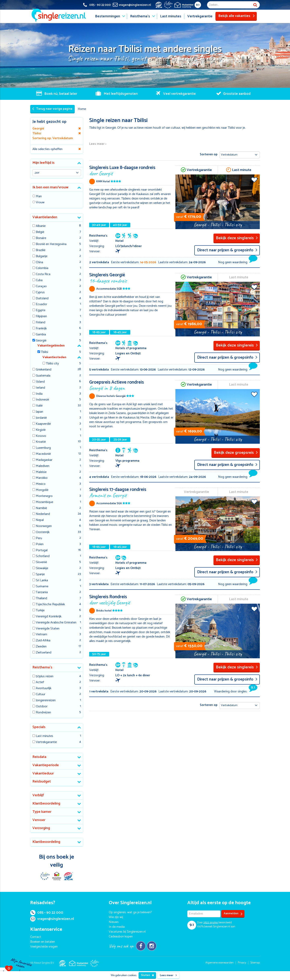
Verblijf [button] (38, 795)
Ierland (40, 388)
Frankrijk (41, 329)
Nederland (43, 514)
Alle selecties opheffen (47, 149)
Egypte (41, 310)
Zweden (41, 647)
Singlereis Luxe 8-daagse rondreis (131, 170)
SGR (68, 876)
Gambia (41, 335)
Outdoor (42, 707)
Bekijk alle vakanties (237, 16)
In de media (117, 927)
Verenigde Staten (48, 629)
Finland (41, 323)
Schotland (43, 556)
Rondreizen (43, 713)
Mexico (41, 484)
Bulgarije (42, 256)
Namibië (41, 508)
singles (211, 923)
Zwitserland (44, 653)
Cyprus (40, 293)
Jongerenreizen (46, 701)
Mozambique (45, 502)
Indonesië (42, 400)
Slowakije (42, 568)
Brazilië (41, 250)
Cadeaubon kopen (121, 937)
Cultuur (41, 695)
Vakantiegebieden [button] (51, 346)
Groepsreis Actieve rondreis (131, 385)
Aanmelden (233, 914)
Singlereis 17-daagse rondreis (131, 492)
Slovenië (41, 562)
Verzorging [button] (41, 828)
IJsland (40, 382)
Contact (36, 937)
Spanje (40, 575)
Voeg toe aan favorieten (254, 180)
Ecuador (41, 304)
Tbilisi (45, 352)
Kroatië (41, 442)
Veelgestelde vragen (44, 947)
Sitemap (255, 963)
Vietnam (41, 635)
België (40, 232)
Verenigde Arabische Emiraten (56, 623)
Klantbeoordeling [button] (46, 804)
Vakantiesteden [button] (54, 357)
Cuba (39, 280)
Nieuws (114, 922)
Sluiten (148, 975)
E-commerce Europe (45, 876)
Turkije (40, 611)
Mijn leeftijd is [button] (43, 163)
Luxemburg (43, 448)
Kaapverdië (43, 424)
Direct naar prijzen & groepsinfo (227, 250)
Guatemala (43, 376)
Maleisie (41, 472)
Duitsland (42, 299)
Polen (40, 544)
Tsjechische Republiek (50, 605)
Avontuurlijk (44, 688)
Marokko (42, 478)
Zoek (255, 5)
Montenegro (44, 496)
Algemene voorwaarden (220, 963)
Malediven (43, 466)
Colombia (42, 268)
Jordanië (41, 418)
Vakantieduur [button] (43, 773)
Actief (40, 682)
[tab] (57, 163)
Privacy (242, 963)
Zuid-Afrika (43, 641)
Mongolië (42, 490)
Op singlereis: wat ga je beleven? (130, 912)
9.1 (198, 5)
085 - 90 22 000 (47, 913)
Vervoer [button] (39, 820)
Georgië (41, 341)
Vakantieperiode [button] (46, 765)
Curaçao (41, 286)
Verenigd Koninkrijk (49, 617)
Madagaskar (44, 460)
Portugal (42, 551)
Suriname (42, 587)
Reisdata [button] (39, 757)
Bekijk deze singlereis (237, 238)
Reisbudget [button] (42, 782)
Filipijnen (41, 317)
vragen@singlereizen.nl (52, 919)
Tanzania (42, 592)
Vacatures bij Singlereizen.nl (127, 932)
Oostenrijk (43, 532)
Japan (39, 412)
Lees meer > (98, 144)
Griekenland (44, 370)
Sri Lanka (42, 581)
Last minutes (171, 16)
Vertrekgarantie (200, 16)
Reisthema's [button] (42, 667)
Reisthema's (140, 16)
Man (39, 197)
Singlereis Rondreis (131, 600)
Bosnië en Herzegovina (51, 244)
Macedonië (43, 454)
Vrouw (40, 203)
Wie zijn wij (116, 917)
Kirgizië (41, 430)
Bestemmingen (108, 16)
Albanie (41, 226)
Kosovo (41, 436)
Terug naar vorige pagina (52, 109)
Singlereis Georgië (131, 278)
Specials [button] (39, 727)
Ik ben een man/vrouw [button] (50, 187)
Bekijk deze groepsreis (236, 453)
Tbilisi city (52, 364)
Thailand (41, 599)
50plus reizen (45, 677)
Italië (39, 406)
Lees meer (168, 975)
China (39, 262)
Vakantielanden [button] (45, 217)
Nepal (40, 520)
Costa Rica (43, 274)
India (39, 394)
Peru (39, 538)
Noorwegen (44, 526)
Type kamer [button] (42, 812)
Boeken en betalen (43, 942)
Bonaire (41, 238)
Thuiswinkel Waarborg (57, 876)
